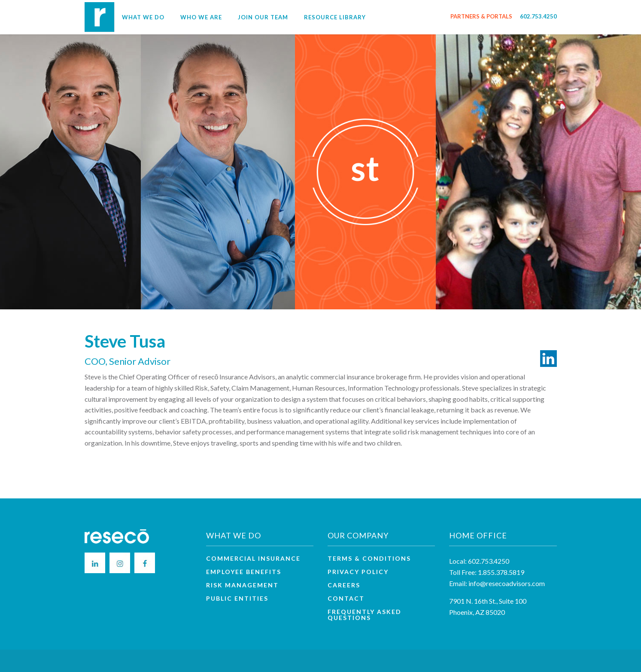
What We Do (143, 17)
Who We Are (201, 17)
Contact (346, 599)
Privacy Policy (358, 572)
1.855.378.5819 (501, 572)
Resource (335, 17)
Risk (242, 585)
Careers (344, 585)
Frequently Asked (365, 615)
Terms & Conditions (369, 559)
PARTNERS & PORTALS (481, 16)
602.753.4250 (538, 16)
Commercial (253, 559)
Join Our (263, 17)
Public (237, 599)
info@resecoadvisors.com (507, 583)
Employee (244, 572)
